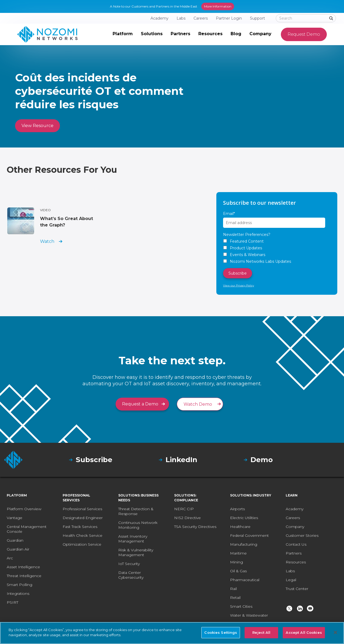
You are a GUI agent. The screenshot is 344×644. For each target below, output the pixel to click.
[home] (47, 34)
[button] (123, 34)
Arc (10, 558)
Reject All (261, 632)
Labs (290, 571)
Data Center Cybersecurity (131, 575)
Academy (295, 509)
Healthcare (240, 527)
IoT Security (129, 564)
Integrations (18, 593)
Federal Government (249, 535)
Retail (235, 598)
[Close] (335, 632)
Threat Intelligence (24, 576)
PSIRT (12, 602)
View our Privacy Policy (239, 285)
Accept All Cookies (304, 632)
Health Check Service (83, 535)
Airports (237, 509)
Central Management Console (27, 529)
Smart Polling (19, 585)
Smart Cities (241, 606)
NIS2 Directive (187, 518)
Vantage (15, 518)
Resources (296, 562)
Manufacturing (244, 544)
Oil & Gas (238, 571)
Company (295, 527)
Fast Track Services (80, 527)
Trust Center (297, 589)
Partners (294, 553)
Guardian (15, 540)
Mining (236, 562)
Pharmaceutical (245, 580)
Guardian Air (18, 549)
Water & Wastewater (249, 615)
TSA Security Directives (195, 527)
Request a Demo (140, 404)
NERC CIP (184, 509)
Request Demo (304, 34)
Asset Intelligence (23, 567)
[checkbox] (277, 251)
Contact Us (296, 544)
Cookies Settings (221, 632)
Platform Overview (24, 509)
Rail (233, 589)
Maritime (238, 553)
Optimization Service (82, 544)
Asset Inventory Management (133, 539)
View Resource (37, 126)
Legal (291, 580)
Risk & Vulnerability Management (136, 552)
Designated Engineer (83, 518)
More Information (218, 6)
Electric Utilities (244, 518)
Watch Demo (198, 404)
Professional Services (82, 509)
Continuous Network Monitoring (138, 525)
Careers (293, 518)
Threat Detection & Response (136, 511)
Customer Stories (302, 535)
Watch (47, 241)
